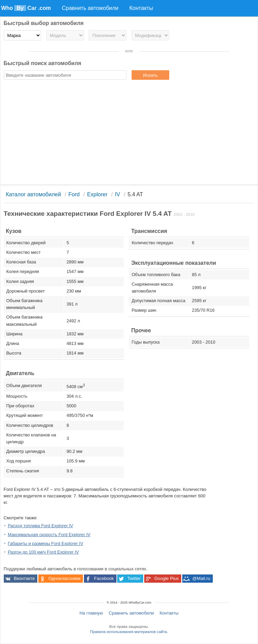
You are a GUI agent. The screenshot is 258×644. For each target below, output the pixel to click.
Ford (74, 194)
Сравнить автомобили (131, 613)
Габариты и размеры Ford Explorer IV (46, 543)
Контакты (169, 613)
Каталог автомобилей (33, 194)
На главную (91, 613)
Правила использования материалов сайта (128, 632)
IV (117, 194)
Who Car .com (26, 8)
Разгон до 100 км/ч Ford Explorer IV (43, 552)
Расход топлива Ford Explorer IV (41, 526)
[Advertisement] (129, 133)
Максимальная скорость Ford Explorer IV (49, 535)
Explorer (97, 194)
